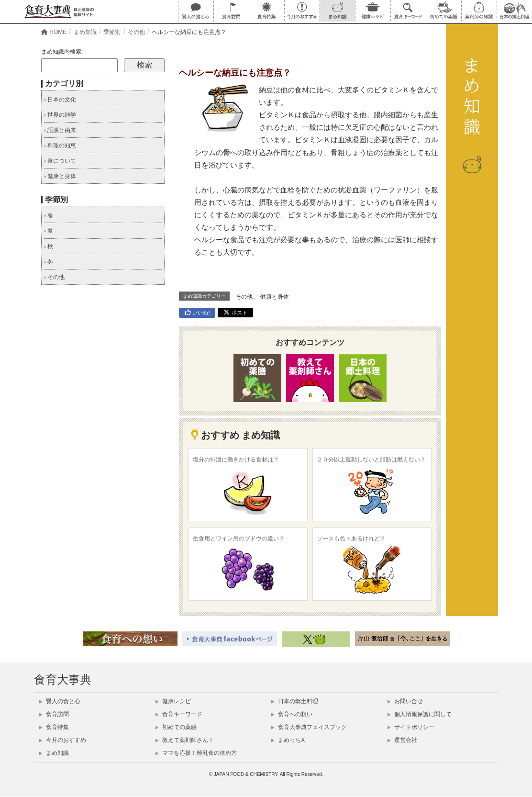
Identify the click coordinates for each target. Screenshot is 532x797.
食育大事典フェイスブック (309, 727)
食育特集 (54, 727)
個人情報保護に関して (420, 714)
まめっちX (288, 740)
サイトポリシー (411, 727)
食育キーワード (179, 714)
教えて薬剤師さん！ (185, 740)
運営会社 (402, 740)
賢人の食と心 (60, 701)
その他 (244, 297)
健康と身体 (275, 297)
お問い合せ (405, 701)
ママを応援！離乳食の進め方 (196, 753)
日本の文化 (60, 100)
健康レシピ (173, 701)
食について (60, 161)
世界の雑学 (60, 115)
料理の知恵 (60, 146)
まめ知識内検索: (62, 52)
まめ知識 (54, 753)
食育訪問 (54, 714)
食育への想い (292, 714)
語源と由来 (60, 130)
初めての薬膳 (176, 727)
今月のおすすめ (63, 740)
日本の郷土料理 (295, 701)
